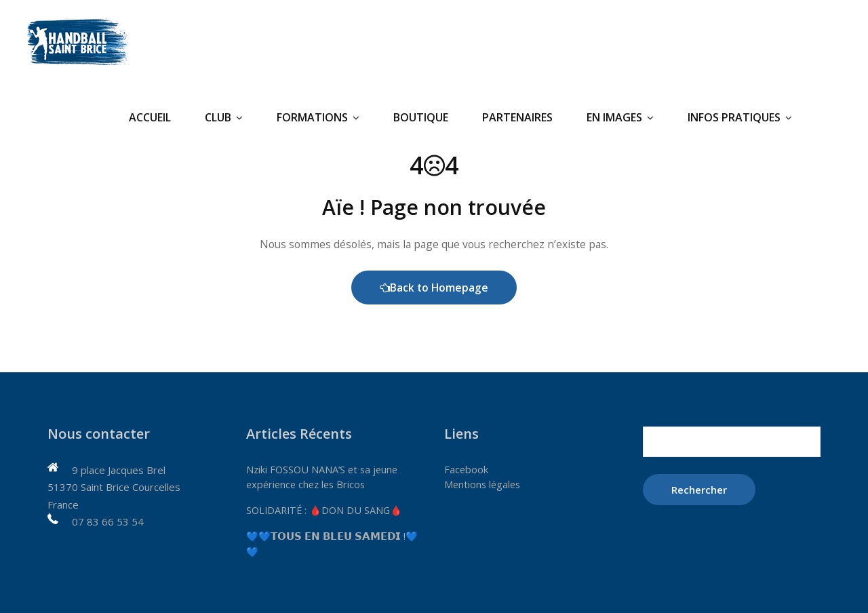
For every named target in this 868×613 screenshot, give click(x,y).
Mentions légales (484, 485)
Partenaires (517, 117)
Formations (318, 117)
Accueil (150, 117)
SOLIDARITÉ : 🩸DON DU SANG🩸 (327, 510)
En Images (620, 117)
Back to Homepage (434, 288)
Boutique (421, 117)
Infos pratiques (740, 117)
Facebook (467, 469)
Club (224, 117)
